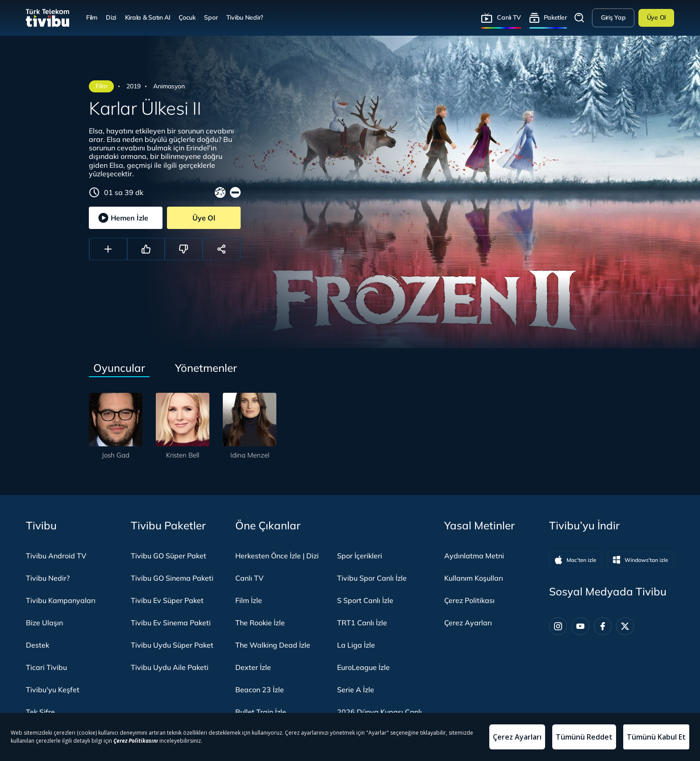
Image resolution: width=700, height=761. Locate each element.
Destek (37, 645)
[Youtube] (580, 626)
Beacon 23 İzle (260, 690)
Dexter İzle (253, 667)
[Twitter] (625, 626)
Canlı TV (509, 17)
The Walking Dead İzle (273, 645)
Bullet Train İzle (261, 712)
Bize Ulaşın (44, 623)
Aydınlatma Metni (474, 556)
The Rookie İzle (260, 623)
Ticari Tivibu (46, 667)
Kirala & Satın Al (148, 17)
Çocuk (187, 17)
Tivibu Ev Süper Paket (167, 600)
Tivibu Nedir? (245, 17)
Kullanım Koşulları (474, 578)
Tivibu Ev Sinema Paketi (171, 623)
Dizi (111, 17)
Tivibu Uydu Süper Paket (172, 645)
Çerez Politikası (469, 600)
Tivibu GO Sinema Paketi (172, 578)
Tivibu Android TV (56, 556)
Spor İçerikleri (360, 556)
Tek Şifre (40, 712)
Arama (579, 18)
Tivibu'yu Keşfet (53, 690)
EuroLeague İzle (363, 667)
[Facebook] (603, 626)
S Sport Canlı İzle (365, 600)
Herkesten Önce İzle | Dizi (277, 556)
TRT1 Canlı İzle (362, 623)
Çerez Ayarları (468, 623)
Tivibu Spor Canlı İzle (372, 578)
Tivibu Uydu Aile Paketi (170, 667)
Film (92, 17)
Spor (211, 17)
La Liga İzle (356, 645)
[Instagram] (558, 626)
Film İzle (249, 600)
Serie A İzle (356, 690)
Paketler (555, 17)
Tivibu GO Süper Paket (169, 556)
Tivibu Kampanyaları (61, 600)
